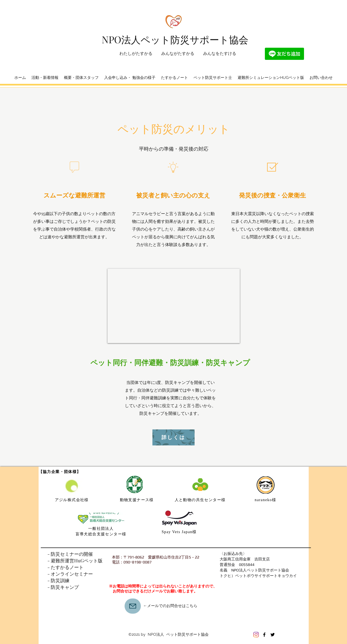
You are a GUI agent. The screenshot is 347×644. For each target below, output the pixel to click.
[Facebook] (264, 635)
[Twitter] (273, 635)
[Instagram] (256, 635)
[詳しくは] (173, 437)
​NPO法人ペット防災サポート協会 (175, 39)
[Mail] (133, 606)
